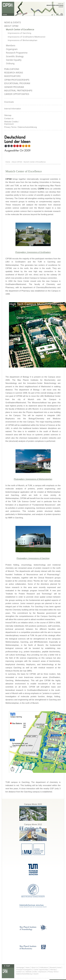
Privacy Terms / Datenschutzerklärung (21, 127)
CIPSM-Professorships (17, 80)
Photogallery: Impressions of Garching (33, 558)
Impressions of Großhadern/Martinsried (26, 37)
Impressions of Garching (19, 33)
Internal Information (13, 109)
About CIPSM (11, 26)
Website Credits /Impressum (12, 123)
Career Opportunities (17, 94)
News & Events (12, 22)
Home (8, 162)
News (28, 968)
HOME (5, 15)
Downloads (9, 102)
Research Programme (17, 53)
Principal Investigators (24, 970)
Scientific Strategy (15, 56)
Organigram (12, 49)
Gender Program (14, 87)
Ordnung (10, 64)
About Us (34, 968)
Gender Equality (14, 60)
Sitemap (8, 115)
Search (36, 974)
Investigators (12, 76)
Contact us (9, 118)
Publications (12, 69)
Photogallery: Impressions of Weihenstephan (33, 479)
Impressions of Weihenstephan (23, 40)
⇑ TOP (7, 966)
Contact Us (20, 972)
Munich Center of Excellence (20, 30)
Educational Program (17, 83)
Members (11, 46)
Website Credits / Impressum (36, 972)
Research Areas (14, 73)
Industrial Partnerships (18, 91)
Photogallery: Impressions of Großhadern (33, 252)
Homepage (20, 968)
